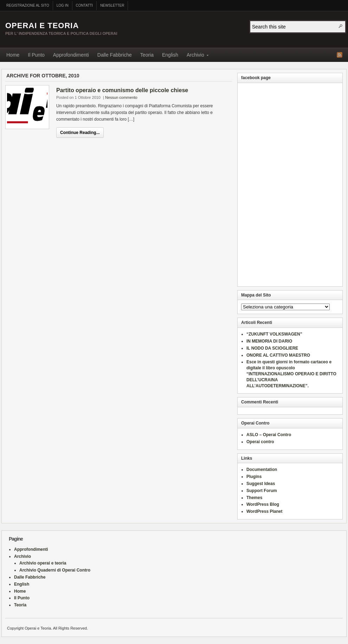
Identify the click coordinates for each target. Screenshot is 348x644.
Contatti (85, 5)
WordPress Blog (263, 504)
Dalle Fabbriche (115, 55)
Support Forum (262, 491)
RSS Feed (340, 55)
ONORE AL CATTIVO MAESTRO (278, 355)
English (170, 55)
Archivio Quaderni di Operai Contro (55, 570)
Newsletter (112, 5)
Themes (254, 498)
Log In (63, 5)
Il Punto (36, 55)
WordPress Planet (264, 511)
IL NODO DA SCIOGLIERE (272, 348)
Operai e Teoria (42, 25)
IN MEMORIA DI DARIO (269, 341)
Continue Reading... (80, 133)
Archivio (195, 56)
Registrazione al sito (28, 5)
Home (13, 55)
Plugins (254, 477)
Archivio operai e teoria (43, 563)
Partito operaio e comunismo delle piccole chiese (122, 90)
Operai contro (260, 442)
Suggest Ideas (261, 484)
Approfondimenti (71, 55)
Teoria (147, 55)
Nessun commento (121, 97)
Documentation (262, 470)
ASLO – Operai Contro (269, 435)
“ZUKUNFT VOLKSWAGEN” (274, 334)
